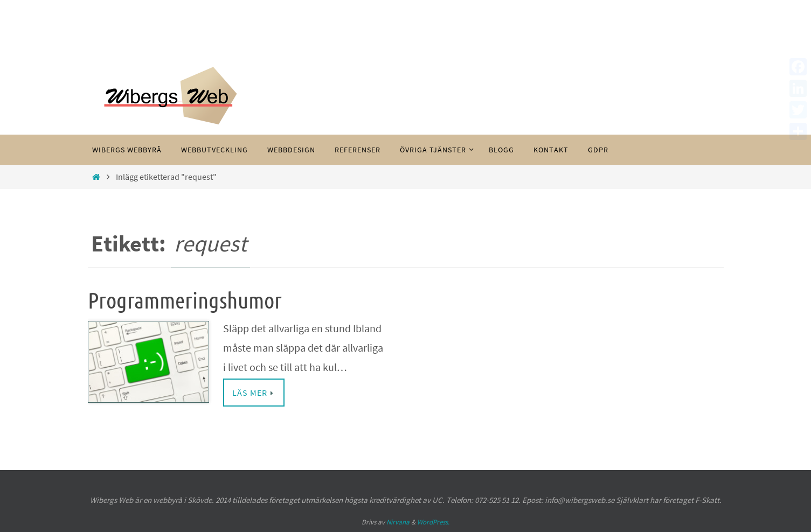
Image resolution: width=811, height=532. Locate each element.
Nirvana (398, 522)
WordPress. (433, 522)
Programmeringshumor (185, 301)
